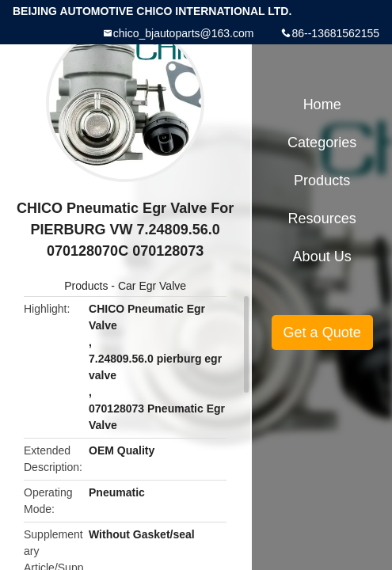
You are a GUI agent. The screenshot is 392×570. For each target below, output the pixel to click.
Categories (322, 142)
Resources (322, 218)
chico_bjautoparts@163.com (184, 33)
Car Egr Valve (152, 286)
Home (322, 104)
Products (86, 286)
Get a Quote (322, 332)
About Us (322, 256)
